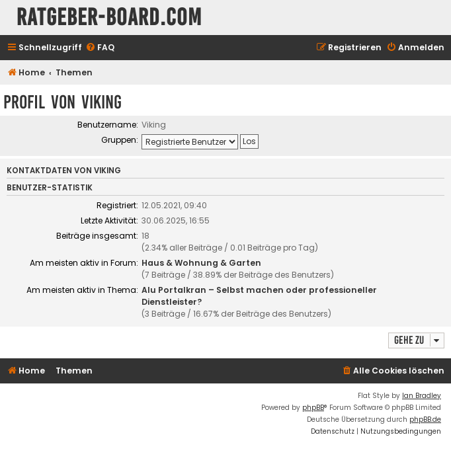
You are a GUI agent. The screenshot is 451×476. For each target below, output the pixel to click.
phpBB (313, 408)
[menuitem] (100, 48)
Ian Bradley (422, 396)
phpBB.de (425, 419)
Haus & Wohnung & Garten (201, 263)
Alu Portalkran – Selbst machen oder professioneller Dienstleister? (259, 296)
